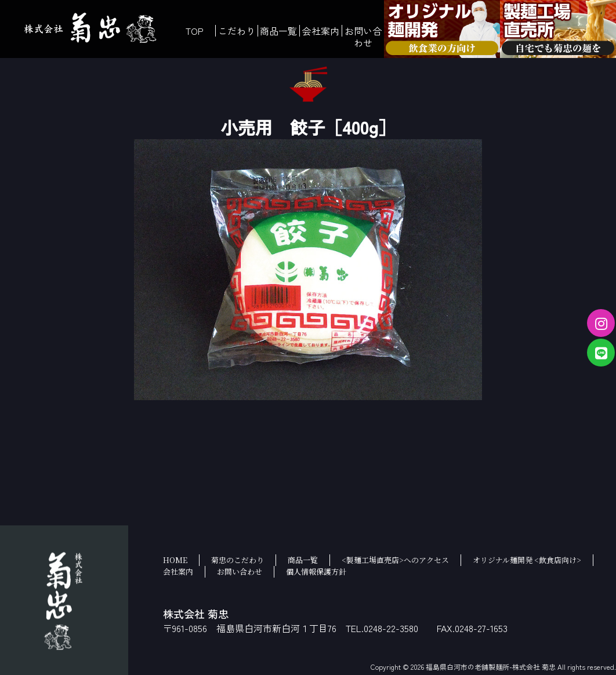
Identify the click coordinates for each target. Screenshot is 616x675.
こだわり (237, 31)
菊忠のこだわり (238, 560)
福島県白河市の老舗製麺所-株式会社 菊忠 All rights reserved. (521, 667)
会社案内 (321, 31)
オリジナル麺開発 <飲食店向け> (527, 560)
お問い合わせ (363, 37)
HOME (175, 560)
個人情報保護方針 (316, 571)
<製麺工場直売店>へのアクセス (395, 560)
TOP (195, 31)
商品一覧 (278, 31)
